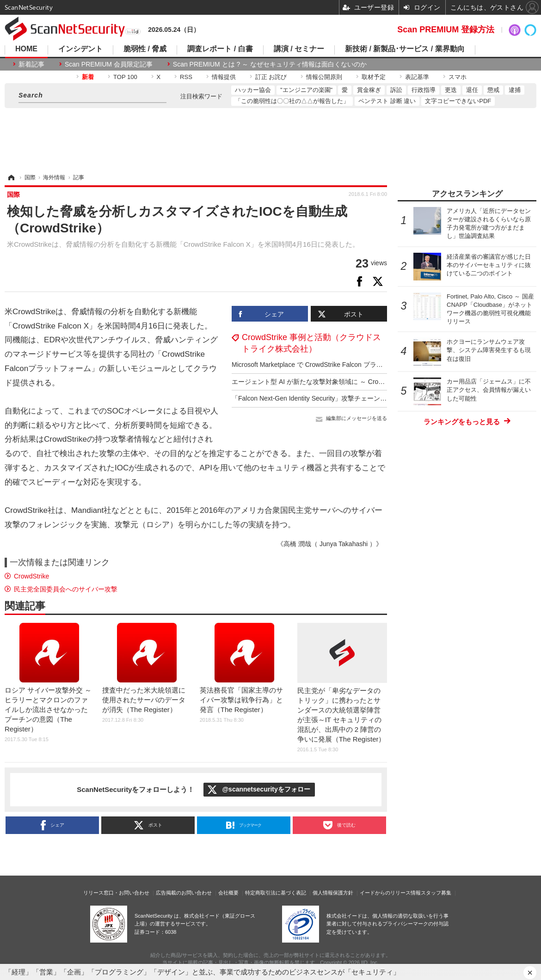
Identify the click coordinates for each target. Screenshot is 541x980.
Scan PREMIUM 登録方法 (446, 30)
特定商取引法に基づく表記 (276, 893)
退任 (472, 90)
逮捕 (515, 90)
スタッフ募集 (436, 893)
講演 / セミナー (299, 49)
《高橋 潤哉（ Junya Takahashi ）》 (330, 544)
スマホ (458, 77)
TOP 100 (125, 77)
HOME (26, 49)
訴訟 (396, 90)
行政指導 (424, 90)
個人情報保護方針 (333, 893)
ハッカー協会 (253, 90)
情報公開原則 (324, 77)
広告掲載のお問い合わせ (184, 893)
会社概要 (228, 893)
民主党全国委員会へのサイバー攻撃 (66, 589)
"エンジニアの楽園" (306, 90)
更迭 (451, 90)
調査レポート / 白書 (220, 49)
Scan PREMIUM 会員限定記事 (109, 64)
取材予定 (374, 77)
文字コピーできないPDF (458, 101)
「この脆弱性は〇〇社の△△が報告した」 (292, 101)
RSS (186, 77)
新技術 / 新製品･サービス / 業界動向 (405, 49)
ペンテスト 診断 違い (387, 101)
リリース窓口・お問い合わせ (116, 893)
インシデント (80, 49)
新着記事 (31, 64)
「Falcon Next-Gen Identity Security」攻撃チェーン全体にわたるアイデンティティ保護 (358, 398)
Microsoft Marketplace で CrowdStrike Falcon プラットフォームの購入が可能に (346, 365)
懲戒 (493, 90)
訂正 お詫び (271, 77)
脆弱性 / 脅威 (145, 49)
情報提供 (224, 77)
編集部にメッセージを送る (357, 418)
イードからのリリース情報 (390, 893)
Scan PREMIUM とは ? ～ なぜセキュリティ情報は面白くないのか (270, 64)
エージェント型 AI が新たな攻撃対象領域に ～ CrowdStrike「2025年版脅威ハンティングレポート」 (376, 382)
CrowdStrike (31, 576)
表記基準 (417, 77)
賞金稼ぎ (369, 90)
